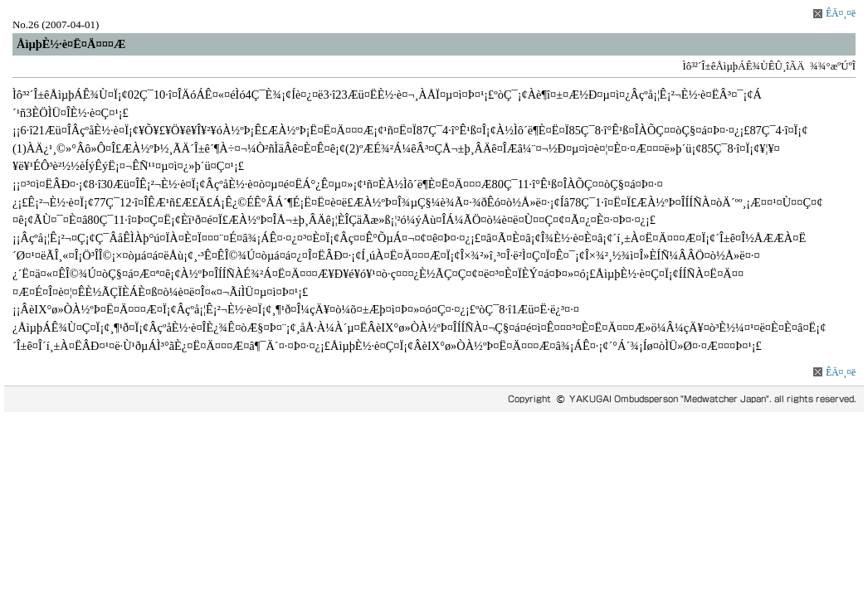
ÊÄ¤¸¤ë (841, 13)
